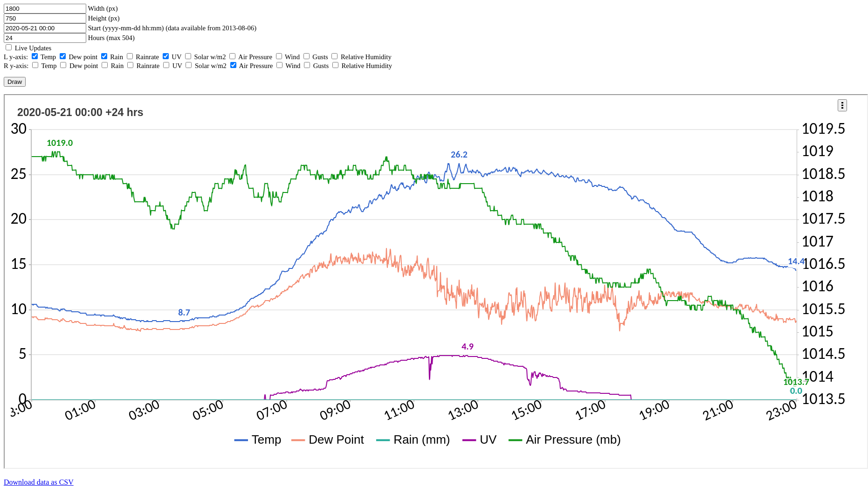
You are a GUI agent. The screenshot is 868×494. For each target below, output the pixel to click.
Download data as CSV (39, 482)
